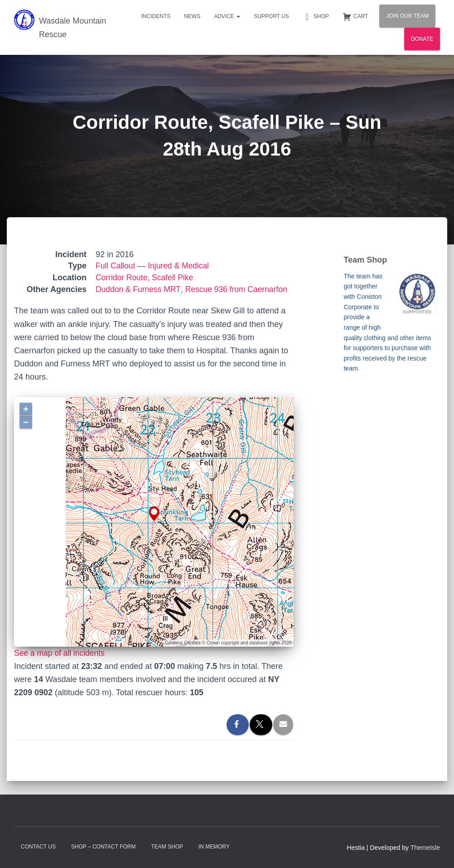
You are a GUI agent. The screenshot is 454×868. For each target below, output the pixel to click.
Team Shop (167, 847)
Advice (227, 16)
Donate (422, 39)
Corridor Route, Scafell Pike (146, 278)
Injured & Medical (181, 266)
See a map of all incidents (61, 653)
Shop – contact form (104, 847)
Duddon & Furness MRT (139, 289)
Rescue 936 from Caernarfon (240, 289)
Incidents (156, 16)
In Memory (214, 847)
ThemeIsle (425, 848)
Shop (316, 17)
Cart (355, 17)
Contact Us (38, 847)
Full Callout (116, 266)
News (192, 16)
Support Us (271, 16)
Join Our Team (407, 16)
